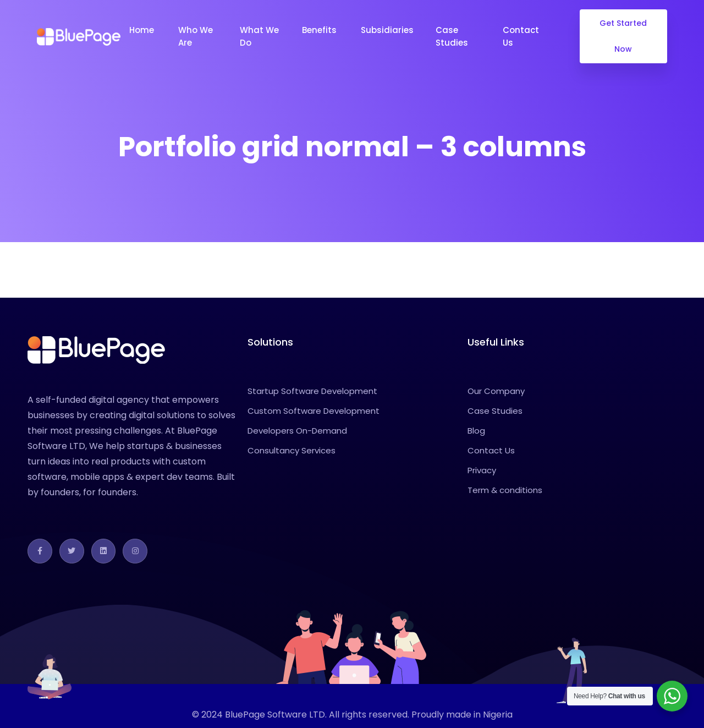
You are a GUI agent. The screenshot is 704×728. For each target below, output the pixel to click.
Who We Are (196, 36)
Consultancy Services (291, 450)
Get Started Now (624, 36)
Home (143, 30)
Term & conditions (505, 490)
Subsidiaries (387, 30)
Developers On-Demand (297, 431)
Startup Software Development (312, 391)
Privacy (482, 470)
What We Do (259, 36)
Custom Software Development (313, 411)
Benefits (320, 30)
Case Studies (453, 36)
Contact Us (521, 36)
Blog (476, 431)
